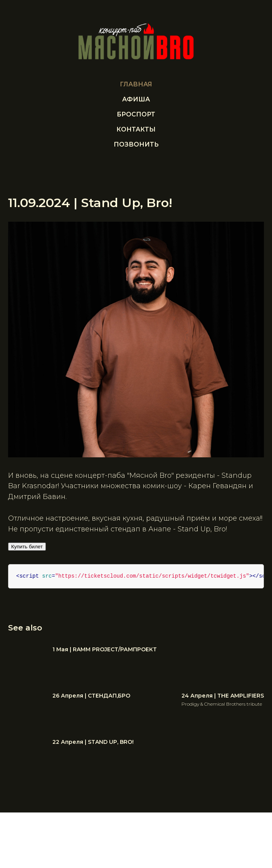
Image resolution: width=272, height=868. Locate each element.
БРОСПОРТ (136, 114)
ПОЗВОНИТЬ (136, 144)
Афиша (136, 99)
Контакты (136, 129)
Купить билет (32, 547)
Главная (136, 84)
